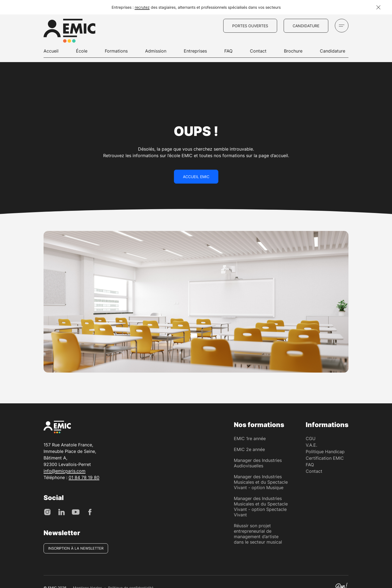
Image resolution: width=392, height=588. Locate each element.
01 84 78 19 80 (84, 477)
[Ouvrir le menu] (342, 26)
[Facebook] (90, 511)
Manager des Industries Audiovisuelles (258, 463)
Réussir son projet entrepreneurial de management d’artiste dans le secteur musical (258, 534)
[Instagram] (47, 511)
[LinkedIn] (62, 511)
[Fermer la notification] (378, 7)
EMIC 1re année (250, 438)
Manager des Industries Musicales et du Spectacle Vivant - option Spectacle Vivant (261, 507)
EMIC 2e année (249, 449)
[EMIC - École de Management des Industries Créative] (69, 32)
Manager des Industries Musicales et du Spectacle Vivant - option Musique (261, 482)
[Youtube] (76, 511)
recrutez (142, 7)
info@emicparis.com (65, 471)
